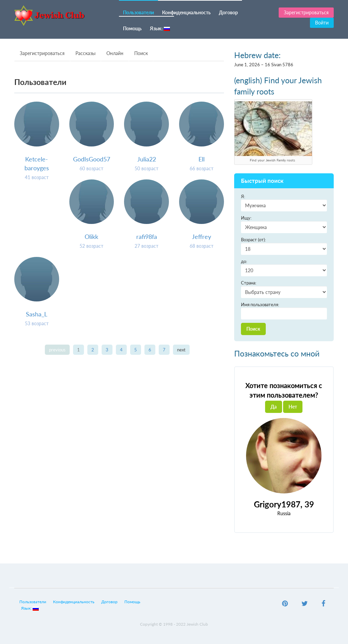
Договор (228, 12)
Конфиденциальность (186, 12)
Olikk (91, 237)
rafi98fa (147, 237)
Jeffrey (202, 237)
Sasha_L (37, 314)
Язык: (160, 28)
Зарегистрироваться (306, 12)
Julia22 (147, 159)
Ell (202, 159)
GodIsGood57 (92, 159)
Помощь (132, 28)
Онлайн (115, 53)
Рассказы (85, 53)
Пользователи (138, 12)
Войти (322, 23)
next (181, 350)
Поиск (141, 53)
